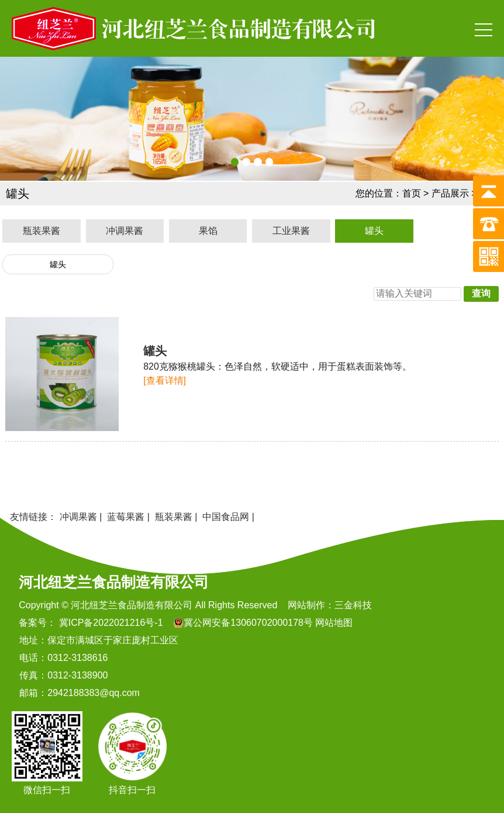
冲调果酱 (125, 231)
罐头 (374, 231)
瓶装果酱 (42, 231)
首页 (412, 193)
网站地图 (334, 623)
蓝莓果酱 (126, 517)
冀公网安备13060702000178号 (248, 623)
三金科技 (353, 605)
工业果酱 (291, 231)
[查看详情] (165, 380)
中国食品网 (226, 517)
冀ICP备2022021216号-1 (109, 623)
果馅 (208, 231)
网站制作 (306, 605)
